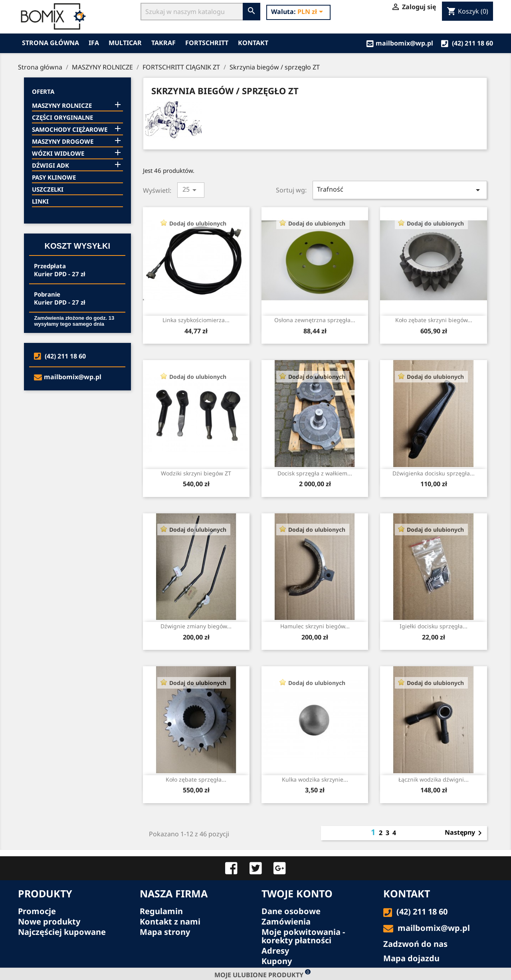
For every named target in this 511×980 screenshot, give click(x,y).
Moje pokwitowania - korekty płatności (303, 936)
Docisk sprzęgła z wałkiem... (315, 473)
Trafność (400, 190)
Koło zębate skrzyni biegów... (434, 320)
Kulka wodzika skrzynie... (315, 779)
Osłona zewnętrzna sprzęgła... (315, 320)
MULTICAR (125, 43)
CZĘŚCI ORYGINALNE (62, 117)
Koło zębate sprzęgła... (196, 779)
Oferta (43, 91)
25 (191, 190)
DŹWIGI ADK (51, 165)
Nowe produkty (49, 922)
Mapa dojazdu (411, 958)
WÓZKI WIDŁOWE (58, 153)
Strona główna (51, 43)
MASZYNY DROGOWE (63, 141)
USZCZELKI (48, 189)
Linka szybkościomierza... (196, 320)
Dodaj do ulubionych (198, 223)
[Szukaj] (192, 12)
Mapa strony (165, 932)
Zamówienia (286, 922)
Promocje (37, 911)
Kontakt (253, 43)
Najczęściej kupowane (62, 932)
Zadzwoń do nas (415, 944)
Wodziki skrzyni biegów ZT (196, 473)
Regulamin (161, 911)
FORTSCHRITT (207, 43)
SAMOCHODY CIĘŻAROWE (70, 129)
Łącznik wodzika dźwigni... (434, 779)
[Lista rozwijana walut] (312, 12)
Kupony (277, 961)
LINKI (40, 201)
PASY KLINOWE (54, 177)
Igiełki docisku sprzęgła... (434, 626)
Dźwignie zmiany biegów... (196, 626)
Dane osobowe (291, 911)
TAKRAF (163, 43)
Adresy (275, 951)
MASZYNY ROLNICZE (62, 105)
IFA (94, 43)
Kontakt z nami (170, 922)
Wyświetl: (157, 190)
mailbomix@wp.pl (400, 43)
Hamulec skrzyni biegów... (315, 626)
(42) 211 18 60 (467, 43)
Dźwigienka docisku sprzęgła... (434, 473)
